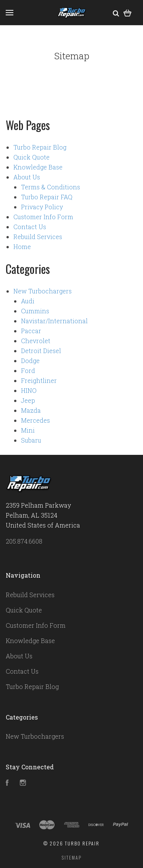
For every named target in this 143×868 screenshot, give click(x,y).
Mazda (31, 410)
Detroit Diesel (41, 351)
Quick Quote (31, 157)
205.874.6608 (24, 541)
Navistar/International (54, 321)
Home (22, 247)
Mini (28, 430)
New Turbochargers (43, 291)
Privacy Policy (42, 207)
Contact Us (30, 227)
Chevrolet (36, 341)
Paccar (31, 331)
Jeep (28, 400)
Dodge (30, 361)
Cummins (35, 311)
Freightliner (39, 380)
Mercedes (35, 420)
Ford (28, 370)
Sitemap (72, 857)
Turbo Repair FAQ (47, 197)
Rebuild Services (38, 237)
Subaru (31, 440)
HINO (29, 390)
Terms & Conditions (51, 187)
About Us (27, 177)
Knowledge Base (38, 167)
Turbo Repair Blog (40, 147)
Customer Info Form (43, 217)
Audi (28, 301)
